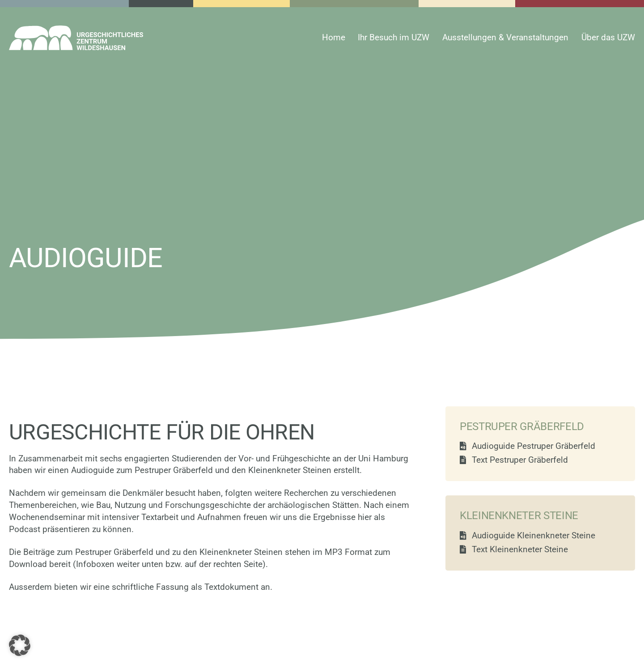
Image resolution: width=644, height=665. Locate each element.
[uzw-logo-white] (76, 30)
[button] (20, 645)
